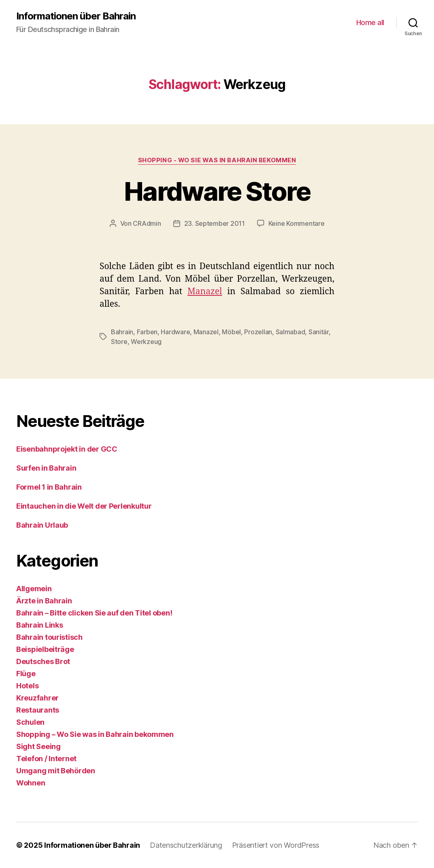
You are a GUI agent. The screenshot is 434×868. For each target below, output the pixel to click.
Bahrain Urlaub (42, 525)
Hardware (175, 332)
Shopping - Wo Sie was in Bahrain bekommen (217, 160)
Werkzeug (146, 342)
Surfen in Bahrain (46, 468)
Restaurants (38, 710)
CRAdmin (147, 223)
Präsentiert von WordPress (276, 845)
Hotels (27, 686)
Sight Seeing (38, 746)
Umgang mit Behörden (56, 771)
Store (119, 342)
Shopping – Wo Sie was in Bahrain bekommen (95, 734)
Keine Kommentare (297, 223)
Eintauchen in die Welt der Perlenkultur (85, 506)
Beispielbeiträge (45, 649)
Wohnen (31, 783)
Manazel (205, 292)
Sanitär (319, 332)
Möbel (231, 332)
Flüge (26, 674)
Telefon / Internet (46, 759)
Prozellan (258, 332)
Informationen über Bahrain (76, 16)
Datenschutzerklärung (186, 845)
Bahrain (122, 332)
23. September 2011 (215, 223)
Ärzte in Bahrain (44, 601)
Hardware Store (217, 191)
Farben (147, 332)
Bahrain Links (40, 625)
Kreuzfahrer (37, 698)
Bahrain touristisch (49, 637)
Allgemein (34, 589)
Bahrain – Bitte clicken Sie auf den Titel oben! (94, 613)
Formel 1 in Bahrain (49, 487)
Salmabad (290, 332)
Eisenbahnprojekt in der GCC (67, 449)
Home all (370, 22)
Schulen (30, 722)
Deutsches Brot (43, 661)
